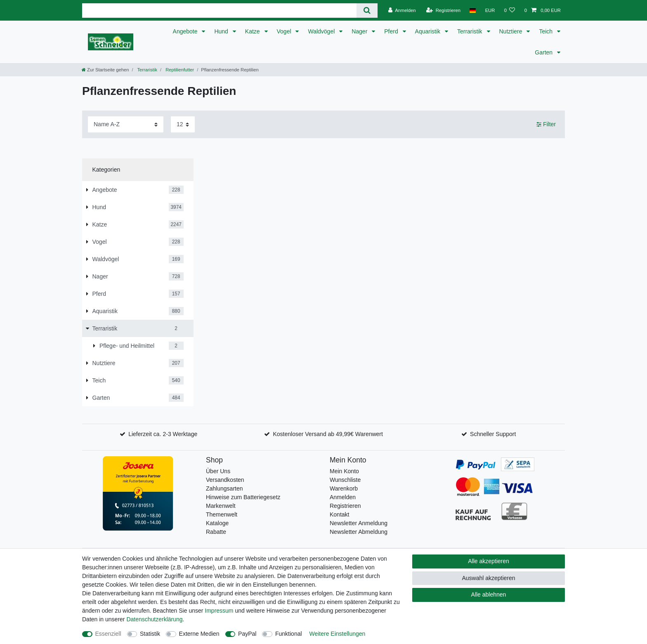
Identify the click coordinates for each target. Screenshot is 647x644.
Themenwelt (222, 514)
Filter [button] (546, 125)
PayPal (247, 634)
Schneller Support (493, 434)
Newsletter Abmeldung (359, 532)
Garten (544, 52)
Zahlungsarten (224, 488)
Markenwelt (221, 506)
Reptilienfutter (179, 70)
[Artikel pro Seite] (183, 124)
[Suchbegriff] (219, 11)
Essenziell (108, 634)
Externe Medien (199, 634)
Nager (360, 31)
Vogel (285, 31)
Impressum (219, 611)
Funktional (289, 634)
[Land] (473, 10)
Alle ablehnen (489, 594)
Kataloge (217, 523)
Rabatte (216, 532)
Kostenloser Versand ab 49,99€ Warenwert (328, 434)
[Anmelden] (402, 10)
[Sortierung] (126, 124)
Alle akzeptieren (489, 561)
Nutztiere (512, 31)
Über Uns (218, 471)
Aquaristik (429, 31)
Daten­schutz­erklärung (154, 619)
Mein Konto (344, 471)
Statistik (150, 634)
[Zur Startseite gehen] (105, 70)
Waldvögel (322, 31)
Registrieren (345, 506)
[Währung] (490, 10)
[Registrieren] (443, 10)
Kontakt (339, 514)
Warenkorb (344, 488)
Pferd (392, 31)
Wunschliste (345, 480)
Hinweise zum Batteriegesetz (243, 497)
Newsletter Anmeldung (359, 523)
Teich (547, 31)
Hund (222, 31)
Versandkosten (225, 480)
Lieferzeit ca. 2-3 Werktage (163, 434)
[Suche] (367, 11)
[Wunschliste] (509, 10)
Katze (253, 31)
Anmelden (343, 497)
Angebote (186, 31)
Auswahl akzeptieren (488, 578)
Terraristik (471, 31)
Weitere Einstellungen (337, 634)
